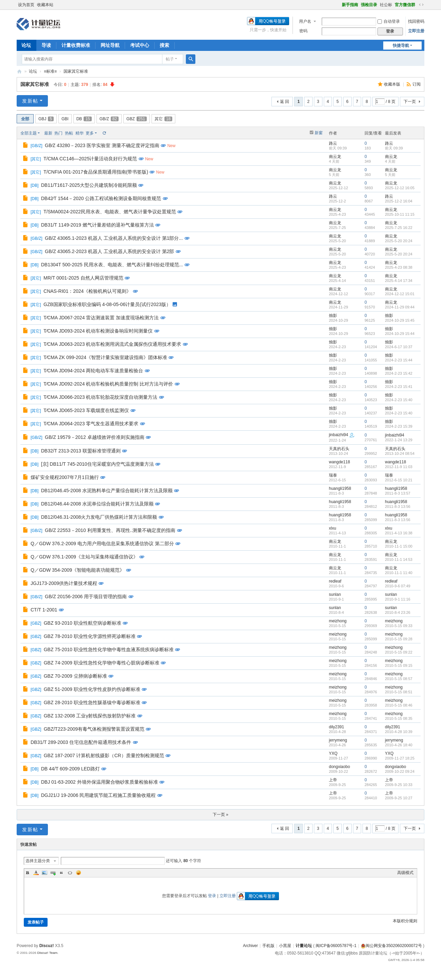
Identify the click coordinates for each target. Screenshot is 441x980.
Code (70, 873)
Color (36, 873)
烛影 (333, 316)
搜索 (164, 45)
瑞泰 (333, 475)
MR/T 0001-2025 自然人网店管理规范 (83, 278)
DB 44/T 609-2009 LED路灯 (70, 769)
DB (84, 119)
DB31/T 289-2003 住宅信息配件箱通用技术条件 (81, 742)
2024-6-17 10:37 (399, 347)
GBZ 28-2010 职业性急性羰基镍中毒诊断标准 (92, 702)
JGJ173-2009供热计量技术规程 (64, 583)
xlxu (332, 528)
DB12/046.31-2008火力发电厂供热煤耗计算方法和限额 (99, 517)
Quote (61, 873)
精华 (80, 133)
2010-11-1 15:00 (399, 546)
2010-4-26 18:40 (399, 745)
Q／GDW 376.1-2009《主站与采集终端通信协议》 (84, 557)
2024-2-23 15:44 (399, 360)
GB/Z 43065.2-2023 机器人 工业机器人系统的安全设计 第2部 (109, 251)
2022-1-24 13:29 (399, 440)
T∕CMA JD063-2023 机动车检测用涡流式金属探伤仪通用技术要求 (112, 344)
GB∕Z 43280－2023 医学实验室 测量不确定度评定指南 (102, 145)
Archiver (250, 946)
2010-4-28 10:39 (399, 732)
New (171, 146)
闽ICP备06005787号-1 (336, 946)
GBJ (46, 119)
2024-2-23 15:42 (399, 373)
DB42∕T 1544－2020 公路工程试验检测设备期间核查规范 (101, 198)
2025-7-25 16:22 (399, 228)
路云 (333, 143)
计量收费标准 (76, 45)
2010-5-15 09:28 (399, 639)
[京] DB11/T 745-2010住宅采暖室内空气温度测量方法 (98, 464)
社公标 (386, 5)
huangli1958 (340, 488)
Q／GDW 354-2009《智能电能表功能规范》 (77, 570)
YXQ (333, 753)
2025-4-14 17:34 (399, 281)
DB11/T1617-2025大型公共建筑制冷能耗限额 (89, 185)
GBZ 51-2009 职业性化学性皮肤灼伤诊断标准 (92, 689)
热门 (58, 133)
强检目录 (369, 5)
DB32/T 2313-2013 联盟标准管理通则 (81, 451)
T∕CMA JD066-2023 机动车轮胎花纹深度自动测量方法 (100, 397)
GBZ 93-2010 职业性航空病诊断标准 (83, 623)
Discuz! (47, 946)
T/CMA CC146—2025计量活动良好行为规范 (90, 159)
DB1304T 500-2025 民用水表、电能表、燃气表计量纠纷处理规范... (112, 265)
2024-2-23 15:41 (399, 387)
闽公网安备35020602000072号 (391, 946)
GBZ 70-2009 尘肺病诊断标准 (75, 676)
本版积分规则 (405, 921)
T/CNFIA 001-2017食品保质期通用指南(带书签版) (96, 172)
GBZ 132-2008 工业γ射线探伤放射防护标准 (90, 716)
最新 (48, 133)
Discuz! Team (47, 953)
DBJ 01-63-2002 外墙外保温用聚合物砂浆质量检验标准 (100, 782)
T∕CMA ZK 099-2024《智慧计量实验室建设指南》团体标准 (105, 357)
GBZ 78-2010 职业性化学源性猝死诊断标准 (90, 636)
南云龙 (335, 157)
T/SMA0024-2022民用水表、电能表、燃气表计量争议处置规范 (110, 212)
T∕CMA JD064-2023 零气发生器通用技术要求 (91, 424)
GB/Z (109, 119)
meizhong (338, 621)
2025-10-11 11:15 (400, 214)
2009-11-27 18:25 (400, 758)
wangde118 (339, 462)
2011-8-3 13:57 (398, 493)
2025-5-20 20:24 (399, 241)
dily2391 (337, 727)
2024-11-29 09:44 (400, 307)
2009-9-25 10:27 (399, 798)
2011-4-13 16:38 (399, 533)
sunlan (335, 594)
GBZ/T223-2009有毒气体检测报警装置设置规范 (94, 729)
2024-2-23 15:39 (399, 426)
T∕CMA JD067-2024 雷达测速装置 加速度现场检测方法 (101, 318)
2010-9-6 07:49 (398, 586)
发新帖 (30, 101)
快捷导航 (401, 46)
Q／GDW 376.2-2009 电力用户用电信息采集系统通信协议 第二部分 (102, 544)
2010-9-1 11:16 (398, 599)
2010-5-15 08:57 (399, 679)
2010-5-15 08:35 (399, 718)
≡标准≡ (50, 71)
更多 (90, 133)
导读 (46, 45)
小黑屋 (285, 946)
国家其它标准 (76, 71)
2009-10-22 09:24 (400, 771)
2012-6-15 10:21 (399, 480)
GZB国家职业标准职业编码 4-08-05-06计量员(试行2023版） (107, 304)
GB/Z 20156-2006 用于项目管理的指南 (86, 596)
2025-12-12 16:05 (400, 188)
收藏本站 (45, 5)
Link (53, 873)
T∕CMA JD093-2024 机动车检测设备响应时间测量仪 (98, 331)
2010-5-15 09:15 (399, 665)
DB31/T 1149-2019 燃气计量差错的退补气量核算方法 (98, 225)
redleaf (335, 581)
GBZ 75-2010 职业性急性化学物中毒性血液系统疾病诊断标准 (109, 649)
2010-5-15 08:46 (399, 705)
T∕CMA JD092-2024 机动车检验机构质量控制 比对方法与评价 (108, 384)
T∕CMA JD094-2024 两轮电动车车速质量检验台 (93, 371)
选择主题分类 (38, 861)
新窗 (319, 133)
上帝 (333, 780)
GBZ (137, 119)
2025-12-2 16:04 (399, 201)
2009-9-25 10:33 (399, 785)
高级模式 (405, 873)
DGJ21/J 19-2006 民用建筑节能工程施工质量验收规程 (99, 795)
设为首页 (26, 5)
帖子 (170, 59)
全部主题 (29, 133)
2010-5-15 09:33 (399, 626)
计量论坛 (19, 72)
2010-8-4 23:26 (398, 612)
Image (45, 873)
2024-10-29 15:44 (400, 334)
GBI (65, 119)
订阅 (417, 84)
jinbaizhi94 (339, 435)
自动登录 (389, 21)
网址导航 (110, 45)
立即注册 (416, 31)
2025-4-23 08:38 (399, 267)
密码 (303, 31)
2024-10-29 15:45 (400, 320)
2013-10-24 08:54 (400, 453)
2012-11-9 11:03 (399, 467)
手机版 (268, 946)
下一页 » (220, 815)
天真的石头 (339, 449)
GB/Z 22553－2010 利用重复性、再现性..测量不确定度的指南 (110, 530)
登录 (212, 896)
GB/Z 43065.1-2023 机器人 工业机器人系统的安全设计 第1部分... (114, 238)
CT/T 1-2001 (44, 610)
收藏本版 (393, 84)
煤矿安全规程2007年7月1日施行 (65, 477)
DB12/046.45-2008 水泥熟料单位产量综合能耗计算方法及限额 (107, 491)
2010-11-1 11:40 (399, 573)
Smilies (78, 873)
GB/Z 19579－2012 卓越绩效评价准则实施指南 (95, 437)
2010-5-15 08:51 (399, 692)
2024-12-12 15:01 (400, 294)
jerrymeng (338, 740)
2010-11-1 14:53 (399, 559)
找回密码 (416, 21)
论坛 (26, 45)
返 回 (285, 102)
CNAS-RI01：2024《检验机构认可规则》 (87, 291)
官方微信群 (405, 5)
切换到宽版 (421, 5)
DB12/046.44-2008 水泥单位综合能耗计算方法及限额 (97, 504)
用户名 (305, 21)
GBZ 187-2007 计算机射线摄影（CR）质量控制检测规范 (104, 755)
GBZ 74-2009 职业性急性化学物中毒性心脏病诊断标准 (102, 663)
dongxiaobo (339, 767)
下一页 (410, 102)
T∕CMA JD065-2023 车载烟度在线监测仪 (86, 410)
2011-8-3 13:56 (398, 506)
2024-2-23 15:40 (399, 400)
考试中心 (140, 45)
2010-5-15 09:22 (399, 652)
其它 (163, 119)
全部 (25, 119)
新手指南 (350, 5)
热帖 (69, 133)
